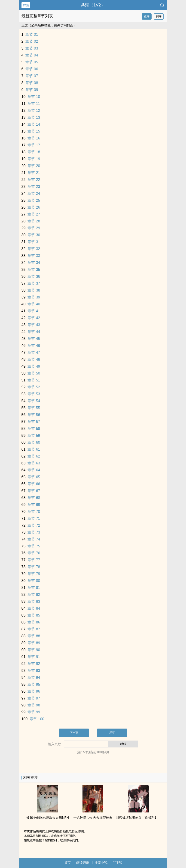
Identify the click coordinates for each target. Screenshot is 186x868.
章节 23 (34, 187)
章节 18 (34, 152)
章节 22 (34, 180)
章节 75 (34, 546)
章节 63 (34, 463)
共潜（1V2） (93, 5)
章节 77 (34, 560)
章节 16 (34, 138)
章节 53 (34, 394)
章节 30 (34, 235)
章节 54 (34, 401)
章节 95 (34, 684)
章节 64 (34, 470)
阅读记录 (83, 863)
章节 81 (34, 588)
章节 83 (34, 601)
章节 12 (34, 111)
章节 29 (34, 228)
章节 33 (34, 256)
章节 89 (34, 643)
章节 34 (34, 263)
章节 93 (34, 671)
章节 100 (37, 719)
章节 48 (34, 359)
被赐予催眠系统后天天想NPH (48, 818)
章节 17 (34, 145)
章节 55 (34, 408)
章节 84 (34, 608)
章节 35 (34, 270)
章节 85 (34, 615)
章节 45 (34, 339)
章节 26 (34, 207)
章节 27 (34, 214)
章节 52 (34, 387)
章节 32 (34, 249)
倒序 (159, 16)
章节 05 (32, 62)
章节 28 (34, 221)
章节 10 (34, 97)
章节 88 (34, 636)
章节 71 (34, 518)
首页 (67, 863)
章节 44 (34, 332)
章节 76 (34, 553)
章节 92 (34, 664)
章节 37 (34, 283)
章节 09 (32, 90)
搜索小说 (101, 863)
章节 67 (34, 491)
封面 (26, 5)
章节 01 (32, 34)
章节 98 (34, 705)
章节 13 (34, 117)
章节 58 (34, 429)
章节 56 (34, 415)
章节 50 (34, 373)
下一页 (74, 733)
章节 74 (34, 539)
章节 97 (34, 698)
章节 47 (34, 353)
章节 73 (34, 532)
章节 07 (32, 76)
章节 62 (34, 456)
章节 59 (34, 435)
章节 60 (34, 442)
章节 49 (34, 366)
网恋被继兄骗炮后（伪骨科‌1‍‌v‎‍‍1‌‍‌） (139, 818)
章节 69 (34, 505)
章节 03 (32, 48)
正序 (147, 16)
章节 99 (34, 712)
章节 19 (34, 159)
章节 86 (34, 622)
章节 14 (34, 124)
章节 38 (34, 290)
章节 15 (34, 131)
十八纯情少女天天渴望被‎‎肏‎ (93, 818)
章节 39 (34, 297)
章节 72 (34, 525)
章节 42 (34, 318)
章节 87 (34, 629)
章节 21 (34, 173)
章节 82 (34, 595)
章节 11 (34, 104)
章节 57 (34, 422)
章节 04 (32, 55)
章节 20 (34, 166)
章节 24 (34, 193)
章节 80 (34, 581)
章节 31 (34, 242)
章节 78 (34, 567)
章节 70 (34, 512)
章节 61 (34, 449)
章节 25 (34, 200)
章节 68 (34, 498)
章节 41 (34, 311)
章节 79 (34, 574)
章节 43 (34, 325)
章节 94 (34, 678)
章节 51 (34, 380)
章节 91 (34, 657)
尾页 (112, 733)
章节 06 (32, 69)
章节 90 (34, 650)
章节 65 (34, 477)
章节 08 (32, 83)
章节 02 (32, 41)
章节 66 (34, 484)
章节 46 (34, 346)
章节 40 (34, 304)
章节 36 (34, 276)
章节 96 (34, 691)
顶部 (117, 863)
